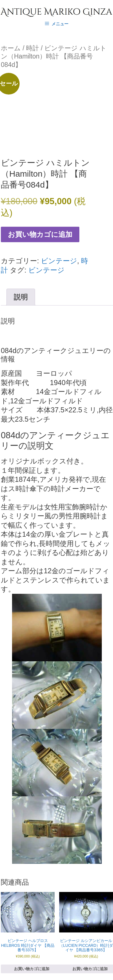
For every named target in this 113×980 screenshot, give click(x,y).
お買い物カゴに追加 (40, 234)
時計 (33, 48)
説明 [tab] (21, 297)
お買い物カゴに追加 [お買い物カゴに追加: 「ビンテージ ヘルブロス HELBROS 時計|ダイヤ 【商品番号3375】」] (32, 969)
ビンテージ (59, 261)
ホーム (11, 48)
